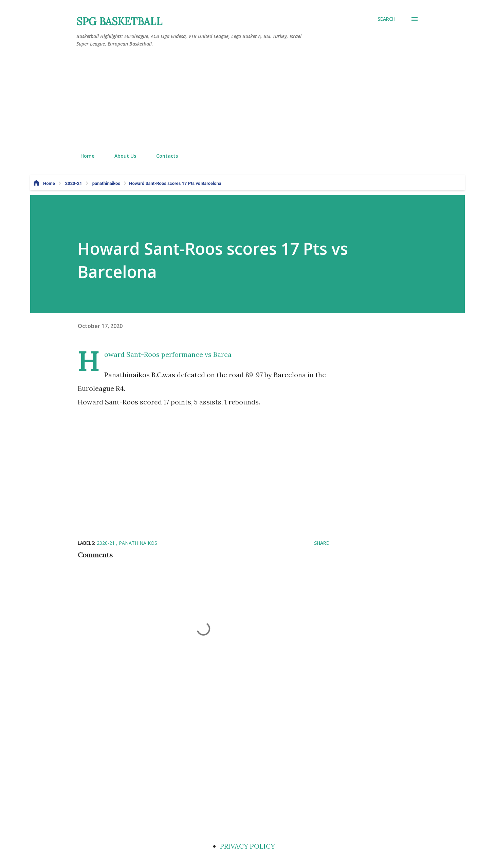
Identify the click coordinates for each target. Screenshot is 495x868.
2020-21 (106, 543)
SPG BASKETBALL (119, 21)
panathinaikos (138, 543)
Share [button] (322, 543)
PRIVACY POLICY (247, 846)
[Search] (387, 19)
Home (83, 156)
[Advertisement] (247, 100)
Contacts (163, 156)
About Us (121, 156)
